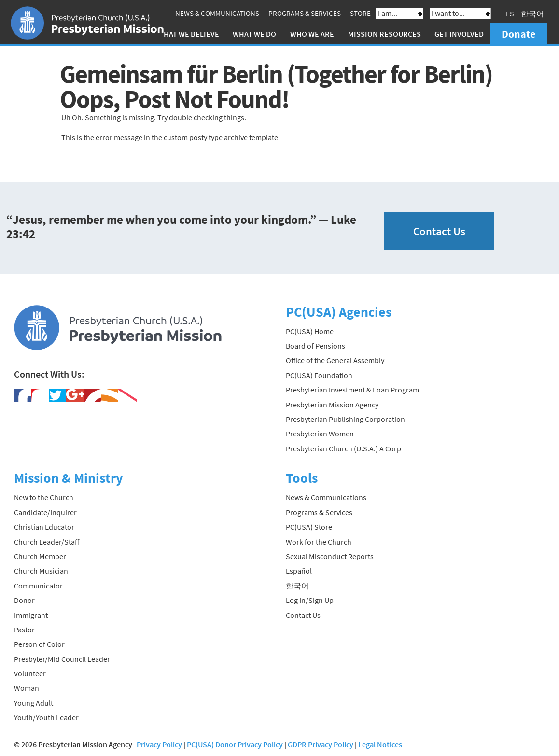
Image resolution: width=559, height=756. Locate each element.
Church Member (40, 556)
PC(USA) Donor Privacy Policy (235, 744)
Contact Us (439, 231)
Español (299, 571)
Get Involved (459, 34)
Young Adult (34, 703)
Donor (24, 600)
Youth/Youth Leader (46, 717)
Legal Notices (380, 744)
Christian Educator (44, 527)
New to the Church (44, 497)
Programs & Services (305, 13)
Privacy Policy (159, 744)
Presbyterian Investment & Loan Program (352, 390)
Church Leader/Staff (47, 542)
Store (360, 13)
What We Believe (188, 34)
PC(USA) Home (310, 331)
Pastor (24, 630)
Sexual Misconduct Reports (330, 556)
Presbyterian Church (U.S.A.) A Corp (343, 448)
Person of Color (39, 644)
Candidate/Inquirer (45, 512)
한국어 (532, 14)
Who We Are (312, 34)
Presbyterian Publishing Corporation (345, 419)
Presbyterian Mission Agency (332, 405)
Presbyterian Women (320, 434)
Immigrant (31, 615)
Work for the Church (319, 542)
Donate (518, 34)
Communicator (38, 586)
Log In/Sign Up (310, 600)
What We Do (254, 34)
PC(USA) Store (309, 527)
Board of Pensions (315, 346)
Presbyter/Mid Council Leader (62, 659)
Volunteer (30, 673)
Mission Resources (384, 34)
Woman (27, 688)
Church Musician (41, 571)
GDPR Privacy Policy (321, 744)
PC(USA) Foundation (319, 375)
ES (510, 14)
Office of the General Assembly (335, 360)
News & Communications (217, 13)
